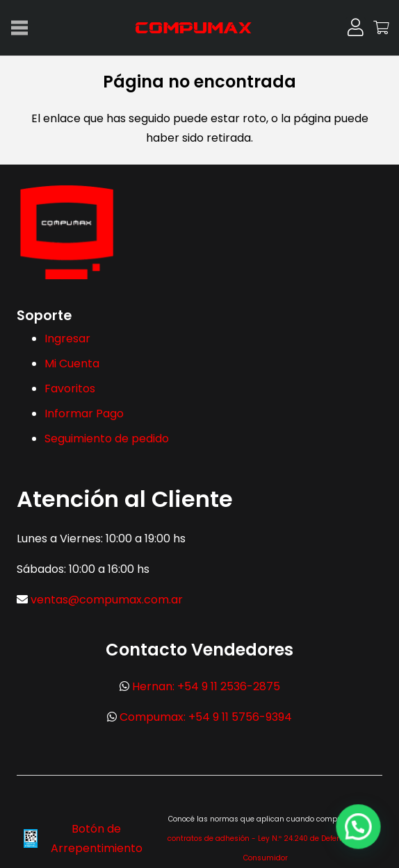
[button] (358, 827)
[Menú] (19, 28)
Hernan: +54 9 (206, 686)
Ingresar (67, 339)
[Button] (356, 27)
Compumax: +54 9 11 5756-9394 (206, 717)
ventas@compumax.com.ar (107, 600)
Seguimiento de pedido (107, 439)
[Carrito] (382, 28)
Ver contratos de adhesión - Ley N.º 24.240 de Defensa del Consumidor (266, 838)
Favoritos (70, 389)
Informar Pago (84, 414)
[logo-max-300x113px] (199, 28)
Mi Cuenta (72, 364)
